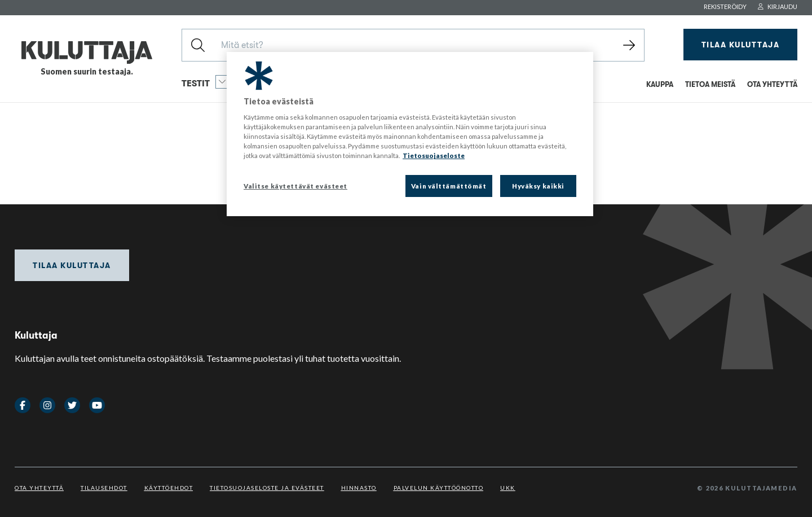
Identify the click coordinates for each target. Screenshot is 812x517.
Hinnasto (359, 488)
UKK (508, 488)
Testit (205, 82)
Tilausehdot (104, 488)
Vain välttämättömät (449, 186)
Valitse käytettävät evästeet (295, 186)
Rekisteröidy (725, 6)
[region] (410, 134)
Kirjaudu (778, 6)
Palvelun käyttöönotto (439, 488)
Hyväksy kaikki (538, 186)
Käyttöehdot (169, 488)
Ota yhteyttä (39, 488)
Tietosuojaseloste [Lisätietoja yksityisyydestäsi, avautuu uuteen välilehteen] (434, 155)
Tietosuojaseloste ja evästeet (267, 488)
